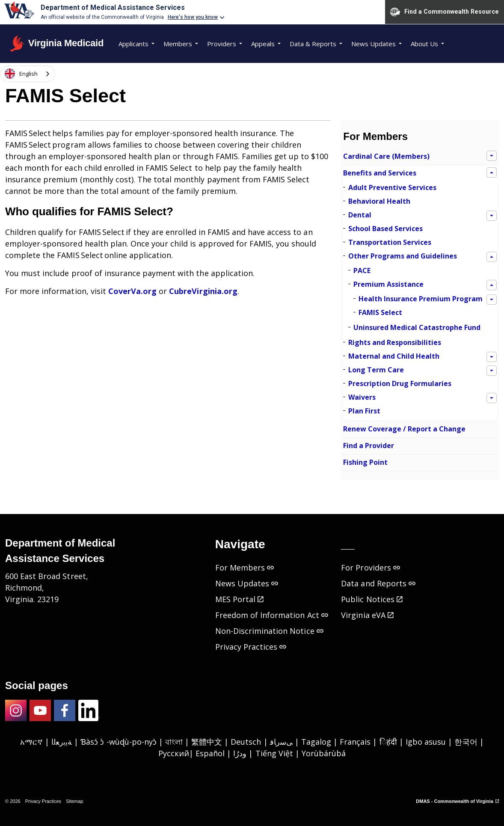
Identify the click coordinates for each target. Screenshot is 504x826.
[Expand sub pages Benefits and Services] (492, 172)
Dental (360, 215)
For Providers (370, 568)
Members (178, 44)
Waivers (362, 397)
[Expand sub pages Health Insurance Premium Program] (492, 300)
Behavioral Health (379, 201)
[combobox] (28, 73)
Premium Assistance (388, 284)
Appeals (263, 44)
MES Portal (239, 599)
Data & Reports (313, 44)
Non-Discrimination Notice (269, 631)
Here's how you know (193, 17)
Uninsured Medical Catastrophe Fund (417, 327)
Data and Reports (378, 583)
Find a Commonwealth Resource (445, 12)
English (21, 74)
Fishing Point (365, 462)
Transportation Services (390, 242)
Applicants (133, 44)
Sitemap (74, 801)
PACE (362, 270)
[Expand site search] (62, 74)
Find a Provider (369, 446)
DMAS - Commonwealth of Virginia (457, 801)
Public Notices (372, 599)
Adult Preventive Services (392, 187)
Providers (222, 44)
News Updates (374, 44)
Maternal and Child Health (394, 356)
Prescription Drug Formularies (400, 383)
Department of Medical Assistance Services (113, 7)
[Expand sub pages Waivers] (492, 398)
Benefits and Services (380, 173)
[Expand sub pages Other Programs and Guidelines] (492, 257)
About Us (424, 44)
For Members (375, 136)
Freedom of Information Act (272, 615)
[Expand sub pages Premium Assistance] (492, 285)
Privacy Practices (251, 647)
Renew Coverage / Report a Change (404, 429)
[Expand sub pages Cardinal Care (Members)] (492, 156)
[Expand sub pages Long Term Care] (492, 371)
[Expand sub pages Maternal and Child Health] (492, 357)
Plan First (364, 411)
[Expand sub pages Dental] (492, 216)
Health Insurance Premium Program (421, 299)
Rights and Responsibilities (395, 342)
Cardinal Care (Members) (386, 156)
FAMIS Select (380, 312)
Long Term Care (376, 370)
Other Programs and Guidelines (403, 256)
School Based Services (385, 229)
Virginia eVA (367, 615)
